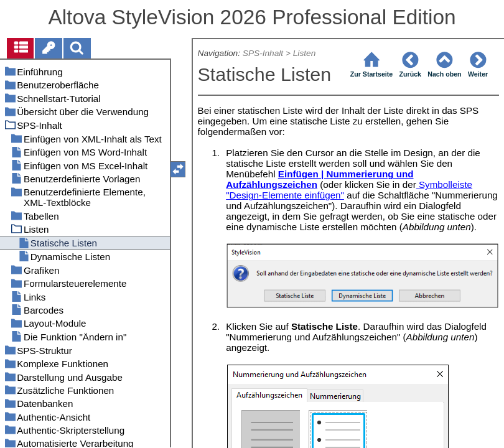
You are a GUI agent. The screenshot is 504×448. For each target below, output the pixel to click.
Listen (304, 53)
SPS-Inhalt (263, 53)
